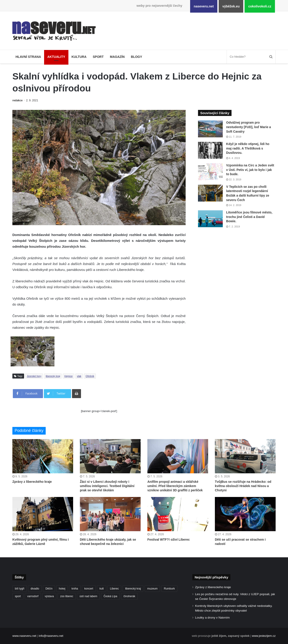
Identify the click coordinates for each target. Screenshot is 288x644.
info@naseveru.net (51, 636)
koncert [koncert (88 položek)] (89, 589)
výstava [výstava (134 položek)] (49, 596)
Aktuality (56, 57)
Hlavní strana (28, 57)
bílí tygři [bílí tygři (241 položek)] (20, 589)
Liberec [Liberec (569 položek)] (114, 589)
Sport (98, 57)
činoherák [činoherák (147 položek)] (129, 596)
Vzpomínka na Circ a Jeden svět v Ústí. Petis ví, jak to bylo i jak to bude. (250, 170)
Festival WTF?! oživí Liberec (169, 540)
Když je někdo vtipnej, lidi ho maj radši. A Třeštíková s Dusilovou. (248, 148)
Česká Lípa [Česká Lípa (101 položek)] (110, 596)
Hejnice (69, 376)
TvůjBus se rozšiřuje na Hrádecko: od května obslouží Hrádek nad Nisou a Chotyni (243, 486)
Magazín (117, 57)
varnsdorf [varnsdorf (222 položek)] (33, 596)
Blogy (137, 57)
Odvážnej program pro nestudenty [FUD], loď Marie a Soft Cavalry (249, 127)
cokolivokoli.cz (260, 6)
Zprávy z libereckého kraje (32, 482)
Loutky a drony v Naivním (212, 618)
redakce (17, 100)
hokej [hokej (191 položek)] (62, 589)
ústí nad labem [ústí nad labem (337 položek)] (88, 596)
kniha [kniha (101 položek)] (75, 589)
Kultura (79, 57)
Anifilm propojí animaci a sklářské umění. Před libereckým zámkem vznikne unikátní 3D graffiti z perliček (175, 486)
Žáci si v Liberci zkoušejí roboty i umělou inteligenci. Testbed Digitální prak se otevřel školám (107, 486)
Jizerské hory (34, 376)
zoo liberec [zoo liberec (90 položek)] (67, 596)
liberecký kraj (53, 376)
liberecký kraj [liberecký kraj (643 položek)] (133, 589)
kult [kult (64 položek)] (102, 589)
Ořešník (90, 376)
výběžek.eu (231, 6)
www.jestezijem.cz (264, 636)
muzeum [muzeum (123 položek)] (152, 589)
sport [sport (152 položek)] (18, 596)
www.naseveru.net (24, 636)
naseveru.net (204, 6)
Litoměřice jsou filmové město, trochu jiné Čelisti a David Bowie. (249, 217)
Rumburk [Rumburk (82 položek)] (169, 589)
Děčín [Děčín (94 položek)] (49, 589)
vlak (79, 376)
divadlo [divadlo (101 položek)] (35, 589)
